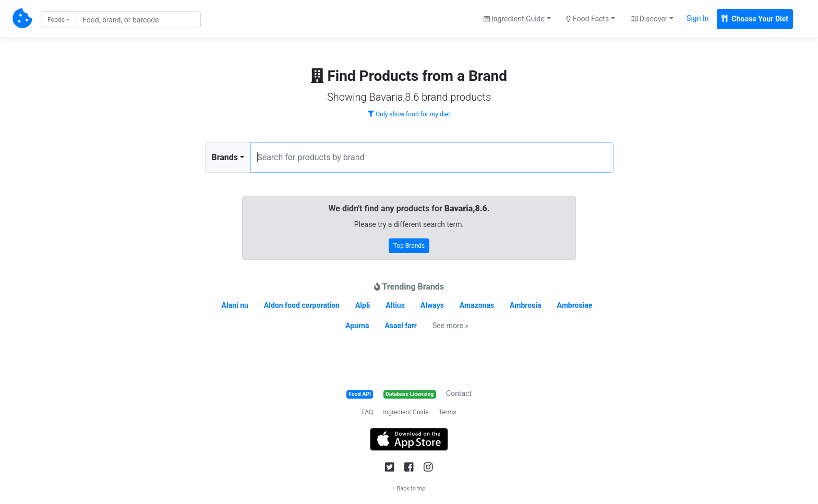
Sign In (697, 18)
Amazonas (477, 305)
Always (432, 305)
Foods (56, 20)
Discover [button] (649, 19)
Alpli (363, 305)
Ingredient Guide (406, 412)
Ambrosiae (574, 305)
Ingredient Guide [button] (514, 19)
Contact (459, 393)
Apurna (357, 326)
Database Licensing (410, 394)
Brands (225, 157)
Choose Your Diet (755, 19)
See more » (450, 326)
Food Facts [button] (587, 19)
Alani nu (235, 305)
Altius (395, 305)
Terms (448, 412)
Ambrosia (525, 305)
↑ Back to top (409, 489)
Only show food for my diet (409, 114)
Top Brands (409, 246)
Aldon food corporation (302, 305)
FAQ (368, 412)
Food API (360, 394)
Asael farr (401, 326)
